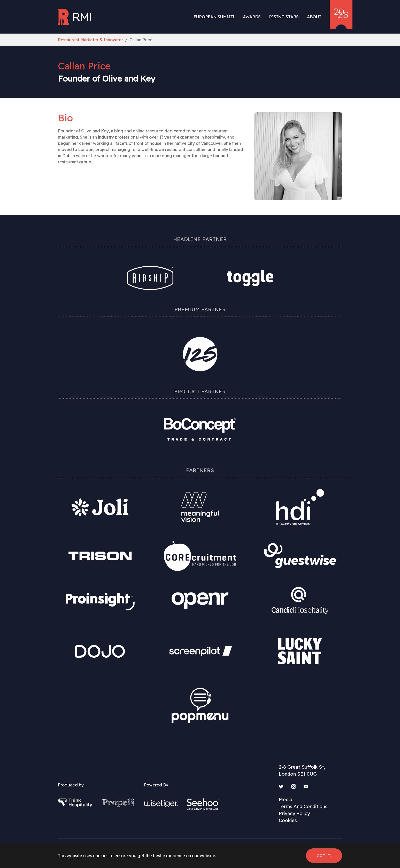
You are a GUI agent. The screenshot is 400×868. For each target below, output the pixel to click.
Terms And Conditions (303, 806)
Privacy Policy (294, 813)
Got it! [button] (324, 855)
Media (286, 799)
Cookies (288, 820)
